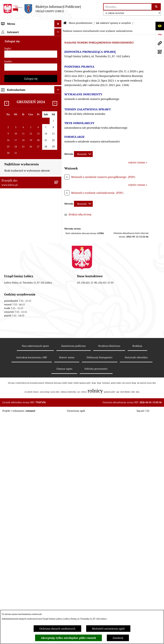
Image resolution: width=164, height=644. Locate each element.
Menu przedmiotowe (81, 23)
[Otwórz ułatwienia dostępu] (160, 26)
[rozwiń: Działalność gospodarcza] (59, 137)
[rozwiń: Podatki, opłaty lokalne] (59, 179)
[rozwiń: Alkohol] (59, 119)
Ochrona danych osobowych (57, 629)
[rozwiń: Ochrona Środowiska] (59, 256)
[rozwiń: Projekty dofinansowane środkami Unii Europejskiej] (59, 572)
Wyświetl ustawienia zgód (108, 629)
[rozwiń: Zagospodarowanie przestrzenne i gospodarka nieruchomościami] (59, 105)
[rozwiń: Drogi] (59, 128)
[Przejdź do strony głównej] (42, 9)
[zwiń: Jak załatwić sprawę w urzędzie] (59, 96)
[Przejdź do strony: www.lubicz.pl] (160, 43)
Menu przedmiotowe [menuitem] (15, 31)
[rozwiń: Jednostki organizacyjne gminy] (59, 599)
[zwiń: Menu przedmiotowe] (59, 31)
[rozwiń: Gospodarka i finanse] (59, 535)
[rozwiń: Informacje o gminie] (59, 40)
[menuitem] (31, 40)
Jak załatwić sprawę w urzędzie (113, 23)
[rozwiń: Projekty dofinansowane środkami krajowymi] (59, 586)
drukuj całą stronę (80, 214)
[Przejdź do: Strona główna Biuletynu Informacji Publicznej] (65, 23)
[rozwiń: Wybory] (59, 68)
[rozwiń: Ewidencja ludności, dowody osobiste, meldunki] (59, 146)
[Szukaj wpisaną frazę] (156, 7)
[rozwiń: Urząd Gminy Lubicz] (59, 86)
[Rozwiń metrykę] (83, 154)
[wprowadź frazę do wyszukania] (128, 7)
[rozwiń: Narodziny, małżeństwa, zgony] (59, 160)
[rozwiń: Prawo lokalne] (59, 77)
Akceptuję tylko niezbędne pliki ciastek (68, 638)
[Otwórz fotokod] (160, 52)
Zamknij (118, 638)
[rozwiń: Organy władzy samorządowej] (59, 49)
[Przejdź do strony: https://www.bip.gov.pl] (160, 35)
